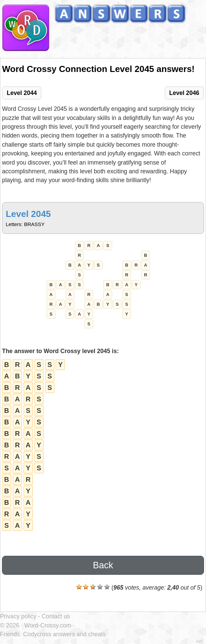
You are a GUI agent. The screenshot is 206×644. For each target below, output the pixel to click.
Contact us (56, 616)
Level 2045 (28, 214)
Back (103, 565)
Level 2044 (22, 93)
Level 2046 (184, 93)
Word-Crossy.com (48, 625)
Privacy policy (18, 616)
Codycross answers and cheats (64, 634)
